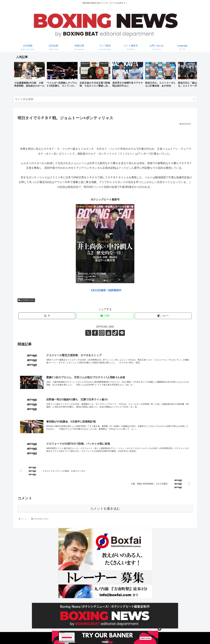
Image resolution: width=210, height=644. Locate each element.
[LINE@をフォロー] (122, 333)
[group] (29, 76)
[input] (105, 99)
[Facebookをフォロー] (95, 333)
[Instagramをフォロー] (102, 333)
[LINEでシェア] (105, 316)
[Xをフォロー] (88, 333)
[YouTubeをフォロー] (108, 333)
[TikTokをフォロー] (115, 333)
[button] (192, 75)
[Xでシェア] (47, 316)
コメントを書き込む (105, 509)
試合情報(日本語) (26, 300)
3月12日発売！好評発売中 (106, 290)
